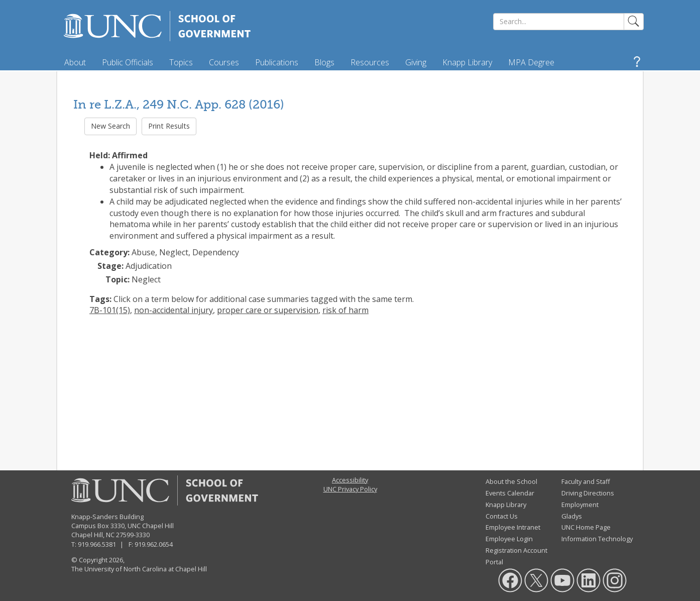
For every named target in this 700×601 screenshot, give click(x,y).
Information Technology (597, 539)
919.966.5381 (97, 544)
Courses (224, 62)
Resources (370, 62)
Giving (416, 62)
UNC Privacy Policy (350, 489)
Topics (181, 62)
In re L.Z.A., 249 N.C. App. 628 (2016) (179, 104)
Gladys (572, 516)
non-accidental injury (173, 310)
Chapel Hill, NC (93, 535)
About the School (511, 481)
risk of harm (345, 310)
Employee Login (509, 539)
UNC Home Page (586, 527)
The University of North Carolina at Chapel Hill (139, 569)
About (75, 62)
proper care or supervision (268, 310)
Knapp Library (467, 62)
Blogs (324, 62)
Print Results (169, 126)
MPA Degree (531, 62)
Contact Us (502, 516)
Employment (580, 505)
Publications (277, 62)
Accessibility (350, 480)
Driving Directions (588, 493)
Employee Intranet (513, 527)
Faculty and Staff (586, 481)
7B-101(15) (110, 310)
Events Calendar (510, 493)
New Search (110, 126)
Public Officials (128, 62)
